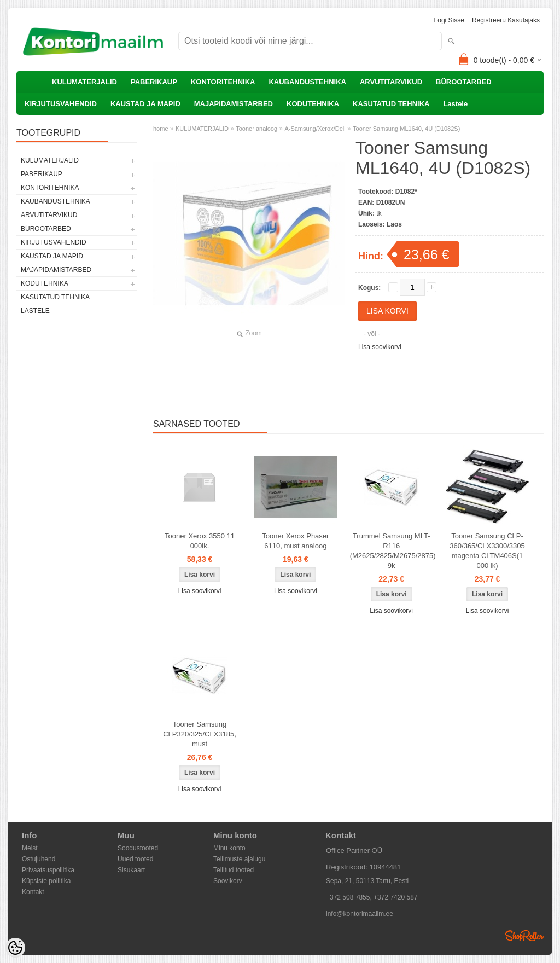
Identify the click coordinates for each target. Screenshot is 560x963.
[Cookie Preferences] (15, 948)
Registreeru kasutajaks (506, 20)
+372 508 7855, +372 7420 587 (372, 897)
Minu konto (229, 848)
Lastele (455, 104)
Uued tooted (135, 859)
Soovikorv (228, 881)
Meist (30, 848)
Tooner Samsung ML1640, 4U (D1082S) (406, 129)
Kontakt (33, 892)
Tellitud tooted (234, 870)
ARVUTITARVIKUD (391, 82)
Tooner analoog (256, 129)
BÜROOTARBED (464, 82)
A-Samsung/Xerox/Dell (315, 129)
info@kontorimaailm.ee (360, 914)
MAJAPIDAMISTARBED (234, 104)
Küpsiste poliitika (46, 881)
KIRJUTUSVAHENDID (61, 104)
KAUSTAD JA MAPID (145, 104)
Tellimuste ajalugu (239, 859)
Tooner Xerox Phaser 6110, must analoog (295, 541)
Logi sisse (449, 20)
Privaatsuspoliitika (48, 870)
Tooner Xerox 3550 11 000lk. (200, 541)
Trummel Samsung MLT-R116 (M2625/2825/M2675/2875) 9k (393, 551)
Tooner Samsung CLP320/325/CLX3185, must (200, 734)
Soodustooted (138, 848)
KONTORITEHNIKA (223, 82)
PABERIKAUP (154, 82)
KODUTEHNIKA (313, 104)
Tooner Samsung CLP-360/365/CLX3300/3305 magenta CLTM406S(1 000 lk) (487, 551)
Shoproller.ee (524, 936)
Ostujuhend (39, 859)
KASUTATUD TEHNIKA (391, 104)
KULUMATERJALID (84, 82)
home (161, 129)
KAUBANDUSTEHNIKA (307, 82)
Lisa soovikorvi (380, 347)
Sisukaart (131, 870)
